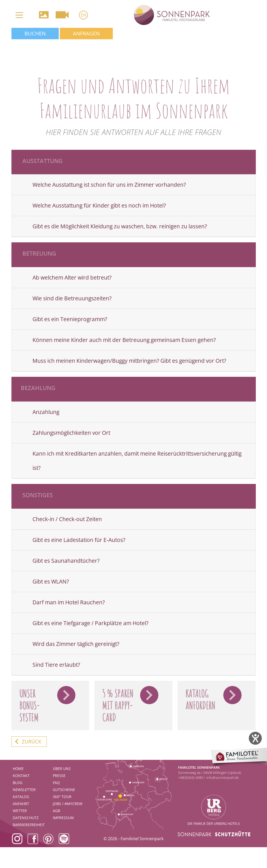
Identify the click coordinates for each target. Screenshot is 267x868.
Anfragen (86, 33)
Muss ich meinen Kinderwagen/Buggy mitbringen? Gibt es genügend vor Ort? (129, 361)
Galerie (44, 15)
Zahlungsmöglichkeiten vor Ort (71, 433)
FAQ (56, 783)
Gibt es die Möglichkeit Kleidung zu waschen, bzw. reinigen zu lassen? (120, 226)
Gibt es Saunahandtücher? (66, 561)
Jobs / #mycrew (68, 804)
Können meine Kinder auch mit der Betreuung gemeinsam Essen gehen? (124, 340)
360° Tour (62, 797)
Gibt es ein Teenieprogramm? (70, 319)
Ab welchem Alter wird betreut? (72, 277)
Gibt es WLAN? (51, 581)
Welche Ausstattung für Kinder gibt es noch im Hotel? (99, 205)
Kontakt (21, 776)
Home (18, 769)
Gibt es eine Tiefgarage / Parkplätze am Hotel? (90, 623)
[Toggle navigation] (19, 15)
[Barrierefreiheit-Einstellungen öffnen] (255, 738)
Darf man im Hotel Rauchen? (69, 602)
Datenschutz (26, 818)
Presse (59, 776)
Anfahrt (21, 804)
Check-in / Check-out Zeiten (67, 519)
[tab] (134, 185)
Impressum (63, 818)
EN (84, 15)
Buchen (35, 33)
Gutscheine (64, 790)
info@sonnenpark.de (223, 778)
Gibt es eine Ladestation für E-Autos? (79, 540)
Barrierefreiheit (29, 825)
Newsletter (24, 790)
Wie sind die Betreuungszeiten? (72, 298)
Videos (62, 15)
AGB (56, 811)
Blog (18, 783)
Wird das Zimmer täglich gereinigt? (76, 644)
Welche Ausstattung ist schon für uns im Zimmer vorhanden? (109, 185)
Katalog (21, 797)
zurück (32, 741)
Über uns (62, 769)
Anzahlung (46, 412)
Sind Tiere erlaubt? (56, 665)
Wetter (20, 811)
